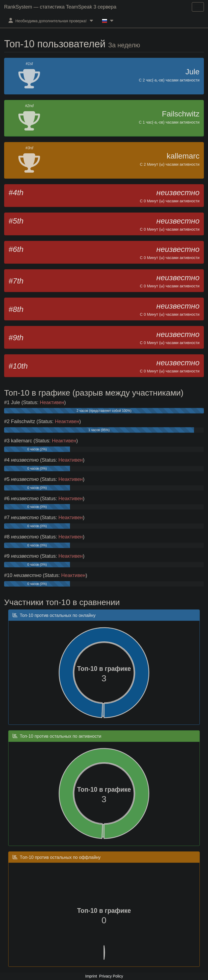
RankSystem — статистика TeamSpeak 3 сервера (60, 7)
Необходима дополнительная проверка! (51, 21)
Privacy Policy (111, 976)
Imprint (91, 976)
